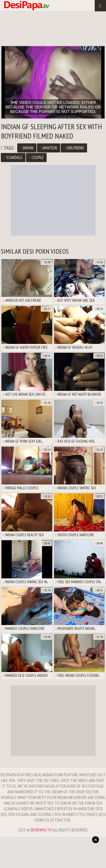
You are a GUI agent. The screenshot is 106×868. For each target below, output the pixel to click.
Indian (27, 148)
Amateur (49, 148)
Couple (36, 157)
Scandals (13, 157)
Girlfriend (74, 148)
